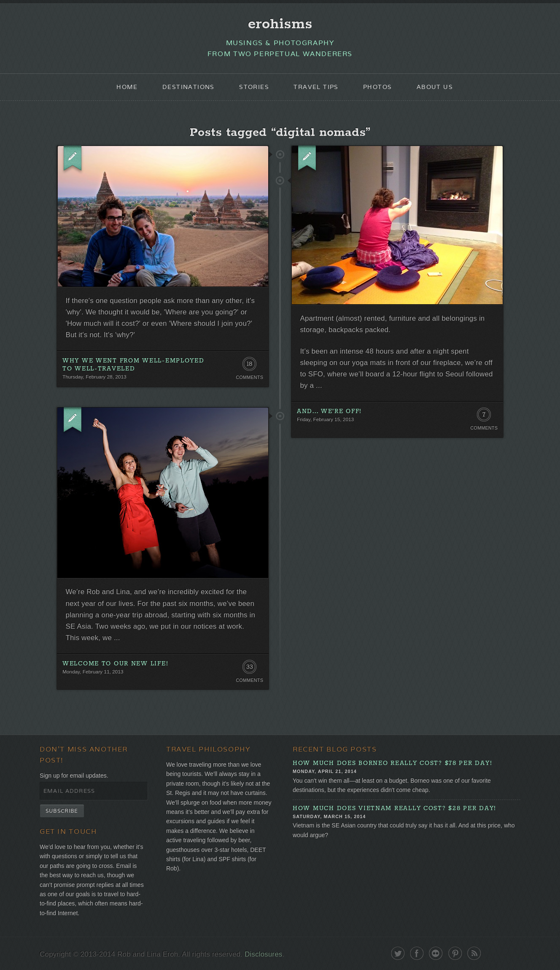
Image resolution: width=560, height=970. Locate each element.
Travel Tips (316, 87)
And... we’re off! (329, 411)
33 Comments (249, 669)
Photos (377, 87)
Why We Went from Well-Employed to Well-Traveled (133, 365)
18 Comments (249, 366)
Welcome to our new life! (115, 664)
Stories (254, 87)
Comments (249, 377)
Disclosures (263, 954)
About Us (435, 87)
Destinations (188, 87)
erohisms (280, 24)
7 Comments (484, 416)
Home (127, 87)
